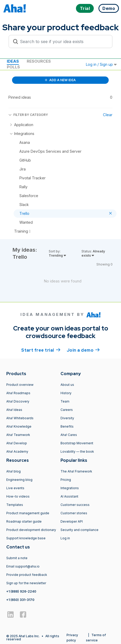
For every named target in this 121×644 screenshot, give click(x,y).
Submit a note (17, 558)
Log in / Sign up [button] (101, 64)
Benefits (67, 426)
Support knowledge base (26, 538)
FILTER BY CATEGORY (28, 115)
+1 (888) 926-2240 (21, 591)
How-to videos (18, 496)
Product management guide (28, 513)
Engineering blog (19, 480)
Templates (15, 505)
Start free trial (41, 350)
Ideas (13, 61)
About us (67, 385)
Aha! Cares (69, 435)
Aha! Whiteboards (20, 418)
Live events (15, 488)
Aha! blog (13, 471)
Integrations (70, 488)
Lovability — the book (77, 451)
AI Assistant (69, 496)
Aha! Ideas (14, 410)
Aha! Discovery (18, 401)
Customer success (75, 505)
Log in (65, 538)
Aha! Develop (17, 443)
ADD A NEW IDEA (60, 80)
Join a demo (83, 350)
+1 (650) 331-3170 (20, 600)
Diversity (67, 418)
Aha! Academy (17, 451)
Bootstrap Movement (77, 443)
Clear (108, 115)
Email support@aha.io (23, 566)
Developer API (72, 521)
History (66, 393)
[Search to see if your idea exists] (63, 42)
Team (65, 401)
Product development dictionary (31, 530)
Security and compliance (79, 530)
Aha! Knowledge (19, 426)
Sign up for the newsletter (26, 583)
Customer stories (74, 513)
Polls (13, 67)
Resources (39, 61)
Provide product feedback (27, 575)
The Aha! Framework (76, 471)
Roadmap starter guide (24, 521)
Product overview (20, 385)
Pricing (66, 480)
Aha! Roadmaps (18, 393)
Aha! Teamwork (18, 435)
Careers (67, 410)
